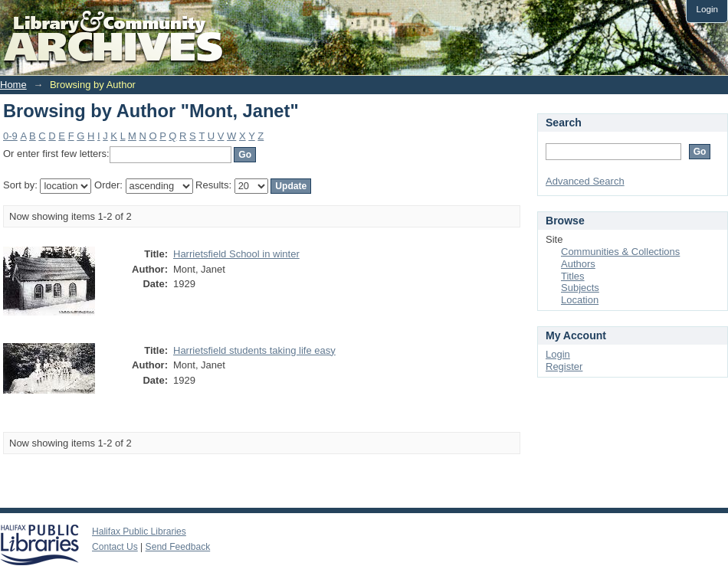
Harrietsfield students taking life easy (254, 350)
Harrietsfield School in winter (236, 254)
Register (564, 366)
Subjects (580, 288)
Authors (578, 264)
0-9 (10, 136)
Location (580, 300)
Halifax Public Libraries (139, 532)
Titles (573, 276)
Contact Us (115, 547)
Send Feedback (178, 547)
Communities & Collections (620, 252)
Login (707, 9)
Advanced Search (585, 181)
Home (13, 85)
